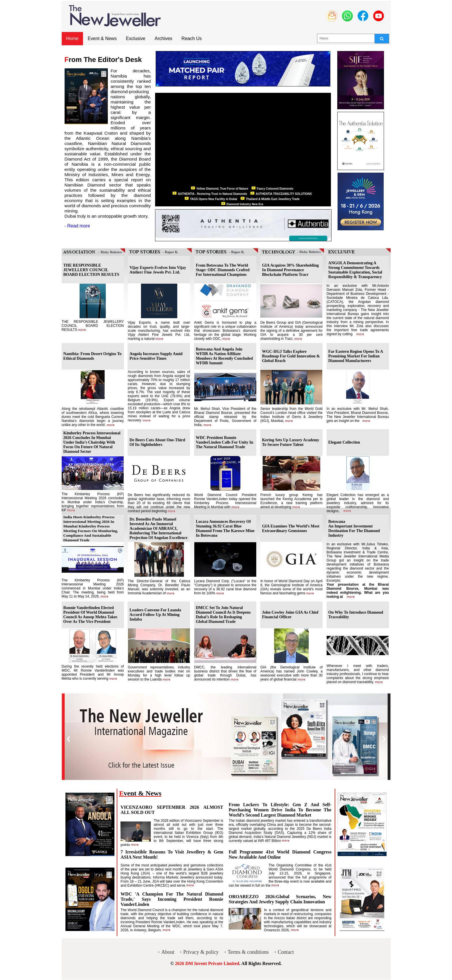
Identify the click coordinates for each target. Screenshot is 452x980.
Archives (163, 38)
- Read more (77, 226)
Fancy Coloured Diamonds (275, 189)
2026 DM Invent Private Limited (207, 963)
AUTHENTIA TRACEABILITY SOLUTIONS (284, 194)
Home (72, 38)
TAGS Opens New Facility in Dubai (214, 199)
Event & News (102, 38)
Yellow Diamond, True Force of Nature (223, 189)
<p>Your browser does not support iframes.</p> (243, 141)
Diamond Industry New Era (245, 204)
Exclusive (136, 38)
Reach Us (192, 38)
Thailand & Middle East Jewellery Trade (273, 199)
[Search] (382, 39)
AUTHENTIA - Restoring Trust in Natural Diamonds (213, 194)
